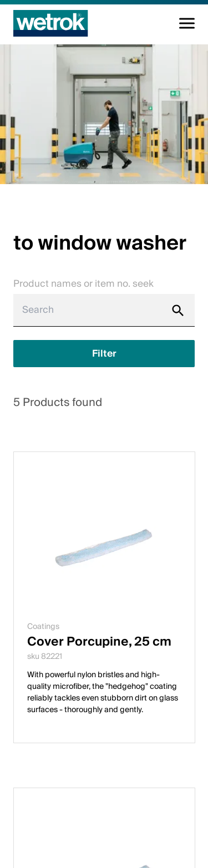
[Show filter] (104, 354)
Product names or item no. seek (83, 284)
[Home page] (51, 23)
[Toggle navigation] (187, 23)
